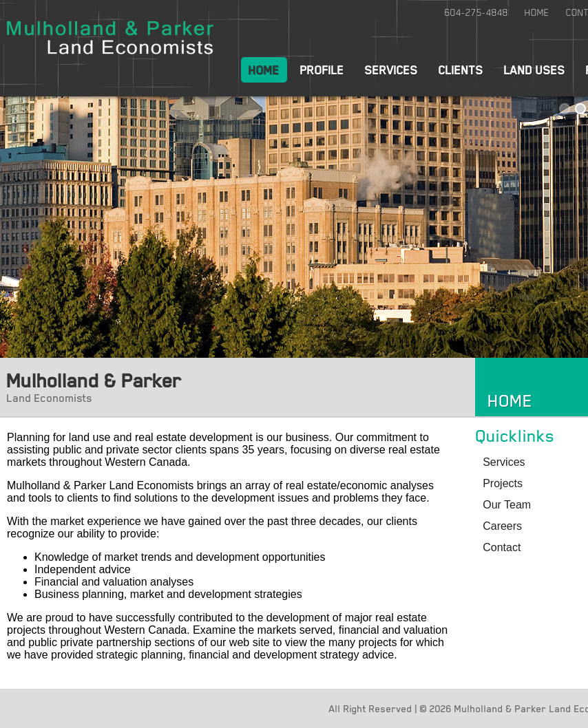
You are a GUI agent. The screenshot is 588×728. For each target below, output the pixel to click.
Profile (322, 69)
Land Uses (535, 69)
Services (391, 69)
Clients (461, 69)
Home (537, 12)
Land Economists (50, 397)
